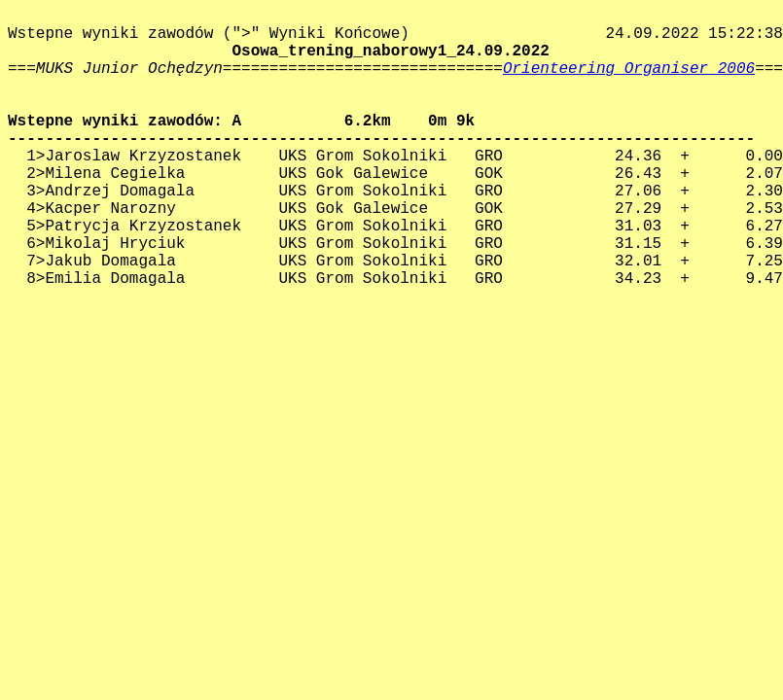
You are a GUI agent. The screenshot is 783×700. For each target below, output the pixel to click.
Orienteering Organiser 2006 (629, 69)
